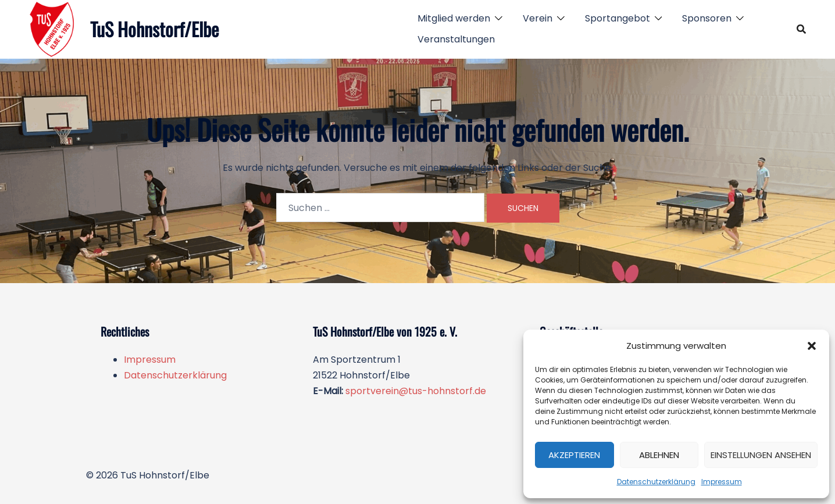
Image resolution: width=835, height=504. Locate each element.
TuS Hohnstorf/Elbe (154, 29)
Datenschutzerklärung (656, 482)
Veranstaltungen (456, 39)
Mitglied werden (454, 18)
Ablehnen (659, 455)
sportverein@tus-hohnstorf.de (416, 391)
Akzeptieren (574, 455)
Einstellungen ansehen (761, 455)
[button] (812, 346)
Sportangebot (618, 18)
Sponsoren (707, 18)
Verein (538, 18)
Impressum (722, 482)
